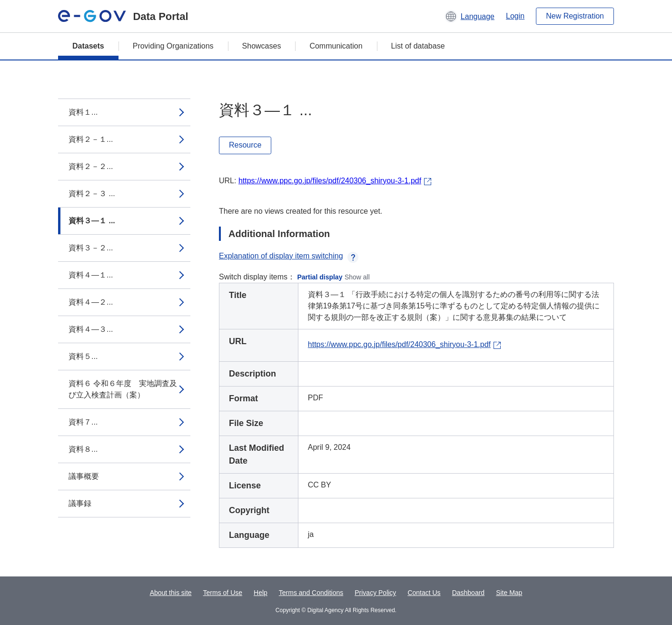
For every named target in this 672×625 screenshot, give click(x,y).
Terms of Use (223, 593)
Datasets (88, 46)
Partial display (320, 277)
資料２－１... (91, 139)
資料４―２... (91, 302)
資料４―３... (91, 329)
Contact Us (424, 593)
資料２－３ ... (92, 193)
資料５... (83, 356)
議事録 (80, 503)
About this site (171, 593)
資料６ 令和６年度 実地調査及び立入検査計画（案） (123, 389)
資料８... (83, 449)
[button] (469, 16)
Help (261, 593)
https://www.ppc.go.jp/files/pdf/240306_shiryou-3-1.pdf (330, 181)
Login (515, 16)
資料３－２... (91, 248)
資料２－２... (91, 166)
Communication (336, 46)
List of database (418, 46)
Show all (357, 277)
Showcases (262, 46)
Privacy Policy (375, 593)
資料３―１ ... (92, 221)
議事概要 (84, 476)
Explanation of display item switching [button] (289, 256)
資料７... (83, 422)
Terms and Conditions (311, 593)
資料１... (83, 112)
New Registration (575, 16)
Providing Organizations (173, 46)
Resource (245, 145)
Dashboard (469, 593)
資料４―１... (91, 275)
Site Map (509, 593)
